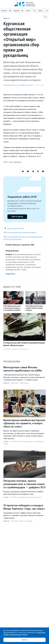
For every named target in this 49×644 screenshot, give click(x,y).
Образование (24, 383)
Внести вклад (17, 217)
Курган (10, 228)
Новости (7, 18)
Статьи (6, 441)
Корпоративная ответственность (30, 497)
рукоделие (32, 232)
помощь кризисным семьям (17, 232)
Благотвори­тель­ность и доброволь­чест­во (18, 85)
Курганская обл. (19, 228)
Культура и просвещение (20, 349)
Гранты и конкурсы (26, 521)
